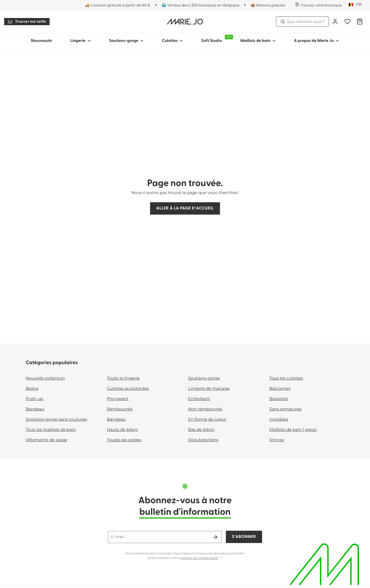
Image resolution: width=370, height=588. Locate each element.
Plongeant (118, 399)
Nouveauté (41, 41)
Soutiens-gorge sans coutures (56, 420)
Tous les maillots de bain (51, 430)
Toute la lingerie (123, 378)
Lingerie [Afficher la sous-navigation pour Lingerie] (81, 41)
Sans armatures (285, 409)
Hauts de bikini (122, 430)
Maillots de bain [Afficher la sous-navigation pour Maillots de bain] (258, 41)
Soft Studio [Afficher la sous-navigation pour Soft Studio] (216, 39)
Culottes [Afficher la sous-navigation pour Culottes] (172, 41)
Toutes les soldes (124, 440)
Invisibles (279, 420)
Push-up (35, 399)
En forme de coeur (207, 420)
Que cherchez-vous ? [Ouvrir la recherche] (302, 22)
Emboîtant (199, 399)
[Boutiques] (318, 5)
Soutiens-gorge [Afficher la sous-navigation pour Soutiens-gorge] (126, 41)
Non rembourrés (205, 409)
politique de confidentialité (199, 558)
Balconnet (280, 389)
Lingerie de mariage (209, 389)
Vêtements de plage (47, 440)
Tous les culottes (286, 378)
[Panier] (360, 22)
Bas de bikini (201, 430)
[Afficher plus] (221, 558)
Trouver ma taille (27, 22)
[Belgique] (357, 5)
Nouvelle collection (45, 378)
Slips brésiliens (203, 440)
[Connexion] (335, 22)
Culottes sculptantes (128, 389)
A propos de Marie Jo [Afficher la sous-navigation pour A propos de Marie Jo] (316, 41)
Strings (277, 440)
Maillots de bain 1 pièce (293, 430)
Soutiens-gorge (204, 378)
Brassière (279, 399)
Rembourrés (120, 409)
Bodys (32, 389)
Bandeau (35, 409)
